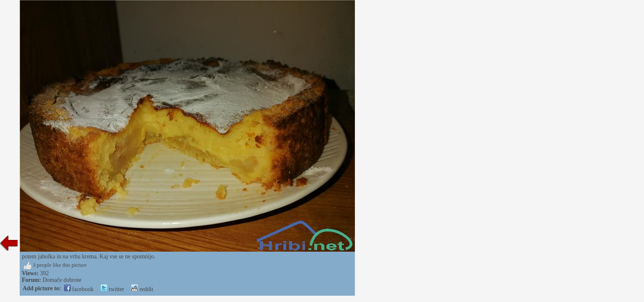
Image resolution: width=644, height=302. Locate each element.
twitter (112, 289)
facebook (79, 289)
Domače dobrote (62, 280)
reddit (142, 289)
